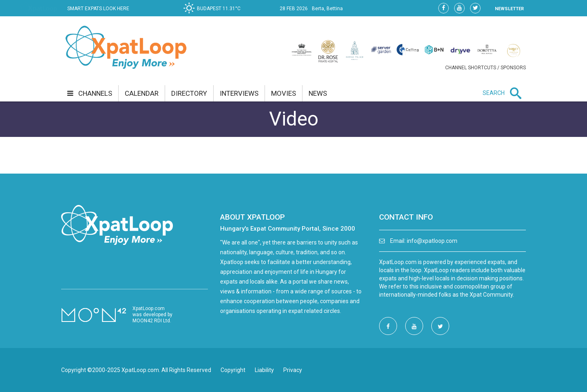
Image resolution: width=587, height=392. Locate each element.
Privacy (293, 370)
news (318, 93)
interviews (239, 93)
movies (284, 93)
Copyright (233, 370)
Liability (264, 370)
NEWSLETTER (509, 9)
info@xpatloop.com (432, 241)
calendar (142, 93)
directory (189, 93)
